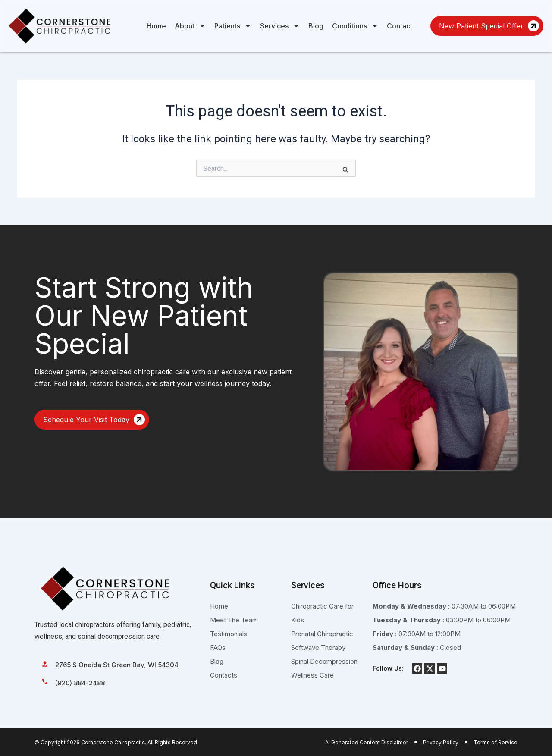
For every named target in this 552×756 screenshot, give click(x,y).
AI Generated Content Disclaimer (367, 742)
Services (280, 26)
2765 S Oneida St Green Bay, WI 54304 (117, 665)
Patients (233, 26)
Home (156, 26)
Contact (400, 26)
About (190, 26)
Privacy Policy (441, 742)
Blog (316, 26)
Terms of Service (496, 742)
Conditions (355, 26)
